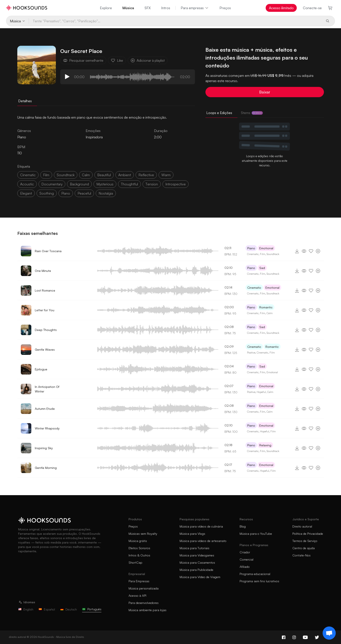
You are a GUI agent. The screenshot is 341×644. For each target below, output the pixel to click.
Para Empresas (139, 581)
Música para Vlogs (192, 534)
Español (47, 609)
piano (66, 193)
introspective (176, 184)
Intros (166, 8)
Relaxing (265, 445)
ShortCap (135, 562)
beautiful (104, 175)
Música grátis (138, 541)
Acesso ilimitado (281, 8)
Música (128, 8)
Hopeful (261, 392)
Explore (106, 8)
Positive (251, 353)
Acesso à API (137, 596)
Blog (243, 526)
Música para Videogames (197, 555)
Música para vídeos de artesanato (203, 541)
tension (152, 184)
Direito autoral (302, 526)
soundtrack (66, 175)
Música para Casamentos (197, 562)
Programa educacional (255, 574)
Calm (270, 313)
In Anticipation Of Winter (47, 389)
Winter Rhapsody (47, 428)
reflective (146, 175)
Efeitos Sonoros (139, 548)
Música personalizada (144, 588)
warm (166, 175)
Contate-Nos (301, 555)
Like (117, 60)
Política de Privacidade (308, 534)
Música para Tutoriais (194, 548)
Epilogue (41, 369)
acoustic (27, 184)
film (46, 175)
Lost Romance (45, 290)
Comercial (246, 559)
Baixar (265, 92)
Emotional (266, 248)
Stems (252, 113)
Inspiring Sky (44, 448)
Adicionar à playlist (148, 60)
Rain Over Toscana (48, 251)
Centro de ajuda (304, 548)
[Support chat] (329, 633)
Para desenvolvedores (144, 603)
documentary (52, 184)
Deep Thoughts (46, 330)
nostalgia (106, 193)
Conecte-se (312, 8)
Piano (251, 248)
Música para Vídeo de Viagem (200, 577)
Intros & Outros (139, 555)
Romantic (266, 307)
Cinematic (253, 254)
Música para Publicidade (196, 570)
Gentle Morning (46, 468)
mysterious (105, 184)
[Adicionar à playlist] (318, 251)
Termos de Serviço (305, 541)
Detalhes (25, 101)
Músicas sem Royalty (143, 534)
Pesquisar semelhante (83, 60)
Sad (262, 268)
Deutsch (69, 609)
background (79, 184)
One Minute (43, 271)
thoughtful (129, 184)
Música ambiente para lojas (148, 610)
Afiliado (245, 567)
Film (263, 254)
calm (86, 175)
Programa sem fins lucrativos (259, 581)
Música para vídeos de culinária (201, 526)
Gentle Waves (45, 349)
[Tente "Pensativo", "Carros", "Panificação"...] (175, 21)
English (26, 609)
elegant (26, 193)
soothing (47, 193)
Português (92, 609)
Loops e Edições (219, 113)
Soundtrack (273, 254)
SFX (148, 8)
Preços (225, 8)
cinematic (28, 175)
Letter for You (45, 310)
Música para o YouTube (256, 534)
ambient (125, 175)
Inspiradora (94, 137)
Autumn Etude (45, 409)
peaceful (84, 193)
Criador (245, 552)
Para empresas (195, 8)
